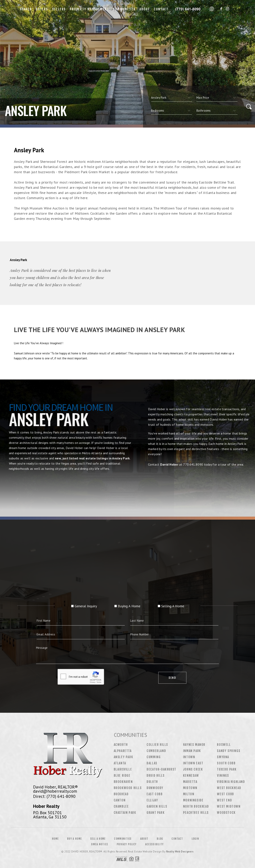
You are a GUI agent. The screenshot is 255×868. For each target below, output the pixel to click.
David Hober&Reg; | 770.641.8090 (189, 9)
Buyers (42, 9)
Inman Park (192, 751)
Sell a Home (98, 839)
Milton (189, 794)
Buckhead (121, 794)
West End (224, 800)
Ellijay (152, 800)
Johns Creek (193, 769)
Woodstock (226, 813)
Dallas (152, 763)
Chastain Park (125, 813)
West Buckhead (229, 788)
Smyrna (223, 757)
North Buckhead (196, 806)
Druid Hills (156, 776)
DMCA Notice (100, 844)
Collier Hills (157, 745)
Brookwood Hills (128, 788)
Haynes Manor (194, 745)
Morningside (193, 800)
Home (55, 839)
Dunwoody (155, 788)
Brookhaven (123, 782)
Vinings (223, 776)
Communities (124, 9)
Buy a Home (74, 839)
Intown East (193, 763)
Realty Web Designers (180, 852)
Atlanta (120, 763)
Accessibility (154, 844)
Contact (161, 9)
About (145, 9)
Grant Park (156, 813)
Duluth (152, 782)
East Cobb (155, 794)
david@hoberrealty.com (55, 791)
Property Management (89, 9)
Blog (160, 839)
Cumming (154, 757)
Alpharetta (123, 751)
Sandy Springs (229, 751)
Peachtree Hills (196, 813)
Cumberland (156, 751)
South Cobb (226, 763)
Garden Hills (157, 806)
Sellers (59, 9)
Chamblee (121, 806)
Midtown (190, 788)
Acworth (121, 745)
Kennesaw (191, 776)
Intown (189, 757)
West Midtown (229, 806)
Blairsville (123, 769)
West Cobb (225, 794)
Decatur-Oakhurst (161, 769)
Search (26, 9)
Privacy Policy (127, 844)
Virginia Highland (231, 782)
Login (195, 839)
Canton (120, 800)
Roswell (224, 745)
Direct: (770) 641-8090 (54, 796)
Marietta (190, 782)
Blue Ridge (122, 776)
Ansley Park (124, 757)
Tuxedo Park (227, 769)
